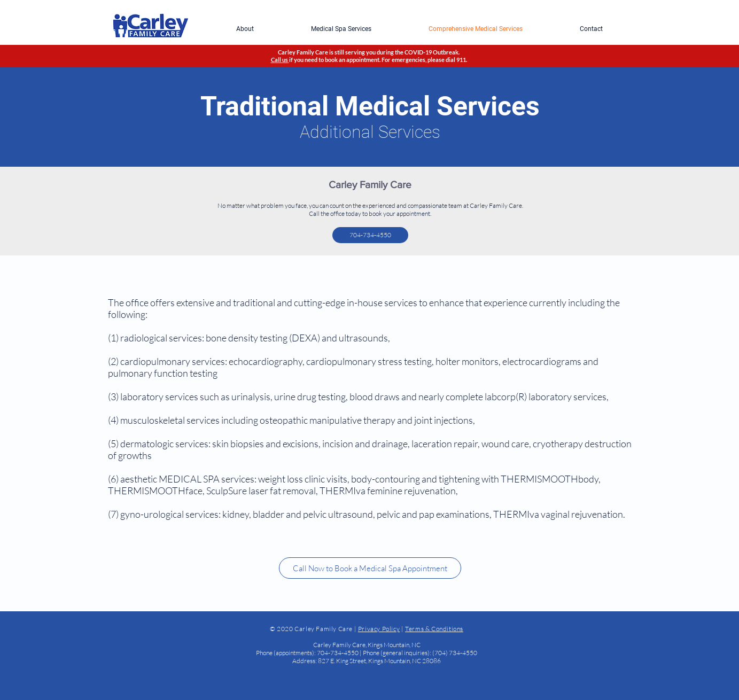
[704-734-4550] (370, 235)
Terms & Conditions (434, 629)
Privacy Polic (377, 629)
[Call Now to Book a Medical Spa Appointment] (370, 568)
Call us (280, 60)
